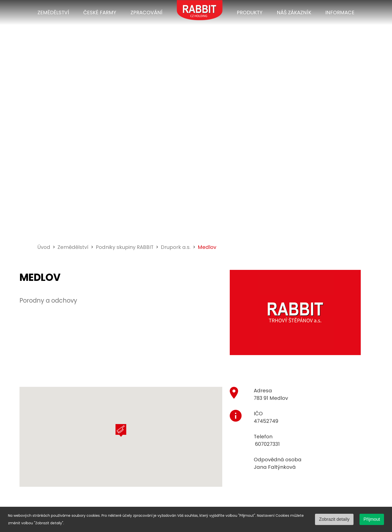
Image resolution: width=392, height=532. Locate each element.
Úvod (44, 247)
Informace (340, 12)
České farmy (100, 12)
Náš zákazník (294, 12)
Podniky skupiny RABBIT (125, 247)
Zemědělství (53, 12)
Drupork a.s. (176, 247)
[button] (121, 430)
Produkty (250, 12)
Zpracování (146, 12)
